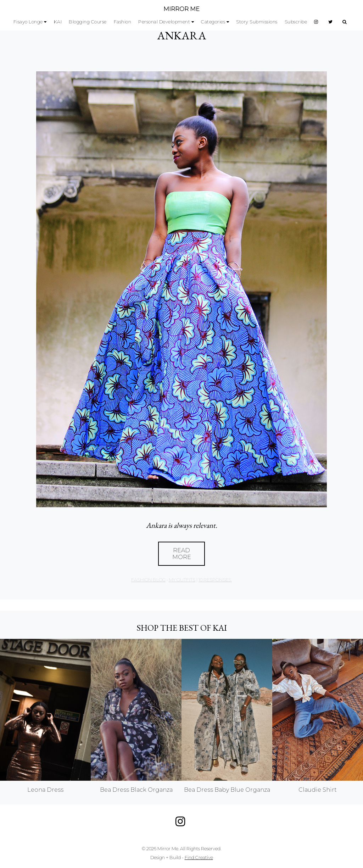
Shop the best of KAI (182, 628)
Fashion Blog (148, 580)
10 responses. (215, 580)
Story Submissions (257, 22)
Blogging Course (88, 22)
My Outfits (182, 580)
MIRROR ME (181, 9)
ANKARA (182, 35)
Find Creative (199, 858)
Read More (182, 554)
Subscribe (296, 22)
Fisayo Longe (28, 22)
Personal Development (164, 22)
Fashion (123, 22)
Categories (213, 22)
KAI (58, 22)
